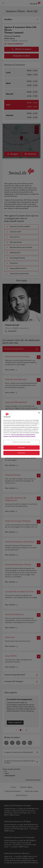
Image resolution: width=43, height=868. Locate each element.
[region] (21, 434)
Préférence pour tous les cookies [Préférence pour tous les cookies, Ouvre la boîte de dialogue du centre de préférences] (21, 442)
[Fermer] (39, 413)
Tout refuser (22, 447)
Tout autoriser (22, 453)
